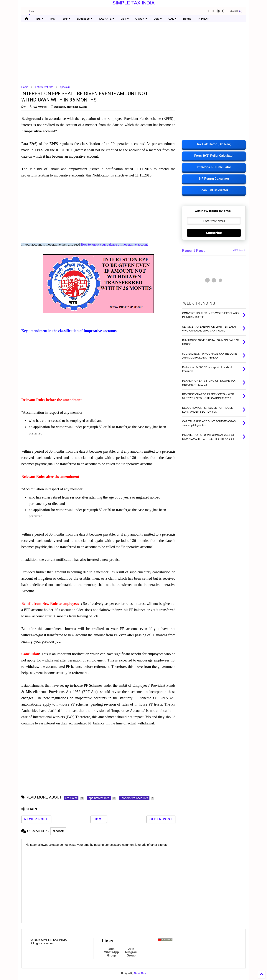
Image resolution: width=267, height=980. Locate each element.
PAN (53, 19)
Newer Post (36, 819)
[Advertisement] (133, 54)
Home (25, 87)
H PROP (204, 19)
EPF (67, 19)
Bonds (187, 19)
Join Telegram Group (131, 952)
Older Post (161, 819)
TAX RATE (107, 19)
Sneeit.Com (140, 973)
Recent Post (193, 251)
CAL (172, 19)
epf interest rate (44, 87)
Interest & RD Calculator (214, 167)
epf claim (65, 87)
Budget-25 (85, 19)
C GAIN (141, 19)
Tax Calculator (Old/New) (214, 144)
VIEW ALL (239, 250)
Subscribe (214, 233)
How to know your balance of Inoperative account (114, 244)
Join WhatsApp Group (112, 952)
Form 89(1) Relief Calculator (214, 156)
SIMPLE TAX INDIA (133, 3)
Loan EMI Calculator (214, 190)
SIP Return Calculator (214, 179)
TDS (39, 19)
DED (158, 19)
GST (125, 19)
